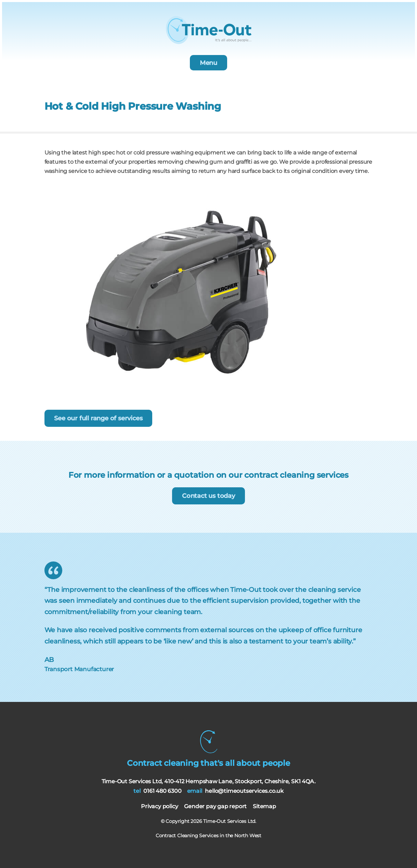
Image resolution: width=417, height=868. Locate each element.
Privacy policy (159, 806)
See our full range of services (98, 418)
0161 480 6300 (162, 791)
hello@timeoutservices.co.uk (244, 791)
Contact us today (208, 496)
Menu (208, 63)
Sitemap (264, 806)
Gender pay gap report (215, 806)
